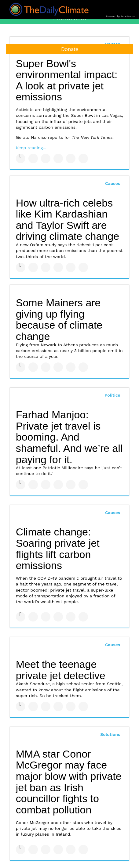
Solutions (110, 734)
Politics (112, 395)
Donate (70, 49)
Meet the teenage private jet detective (61, 670)
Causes (113, 183)
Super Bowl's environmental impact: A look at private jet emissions (67, 80)
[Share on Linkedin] (46, 158)
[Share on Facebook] (21, 158)
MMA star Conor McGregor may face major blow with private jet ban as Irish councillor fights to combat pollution (69, 782)
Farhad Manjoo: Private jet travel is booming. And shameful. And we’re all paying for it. (69, 437)
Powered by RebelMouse (121, 16)
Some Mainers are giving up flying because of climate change (59, 319)
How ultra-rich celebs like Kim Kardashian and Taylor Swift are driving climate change (68, 220)
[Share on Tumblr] (58, 158)
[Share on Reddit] (83, 158)
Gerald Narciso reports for (65, 137)
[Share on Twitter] (33, 158)
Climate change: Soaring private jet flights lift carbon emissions (58, 549)
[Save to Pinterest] (71, 158)
